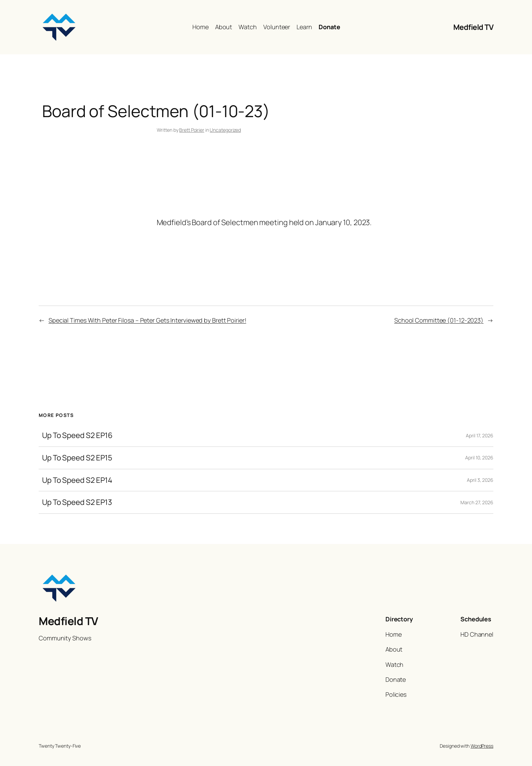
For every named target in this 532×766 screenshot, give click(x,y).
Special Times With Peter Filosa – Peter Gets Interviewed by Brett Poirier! (147, 320)
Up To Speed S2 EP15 (77, 458)
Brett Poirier (192, 130)
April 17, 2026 (480, 435)
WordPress (482, 746)
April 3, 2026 (480, 480)
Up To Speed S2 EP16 (77, 435)
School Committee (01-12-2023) (439, 320)
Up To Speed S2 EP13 (77, 502)
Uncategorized (225, 130)
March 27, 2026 (477, 502)
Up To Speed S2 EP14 (77, 480)
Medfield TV (473, 27)
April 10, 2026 (479, 458)
